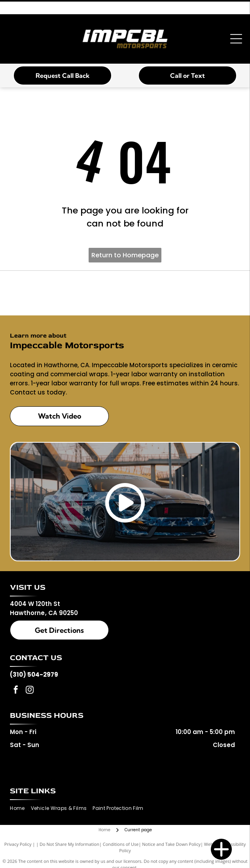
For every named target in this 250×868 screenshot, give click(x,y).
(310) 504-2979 (34, 675)
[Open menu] (236, 39)
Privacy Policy (18, 844)
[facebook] (16, 691)
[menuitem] (20, 809)
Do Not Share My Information (69, 844)
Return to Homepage (125, 255)
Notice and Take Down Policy (171, 844)
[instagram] (30, 691)
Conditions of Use (121, 844)
